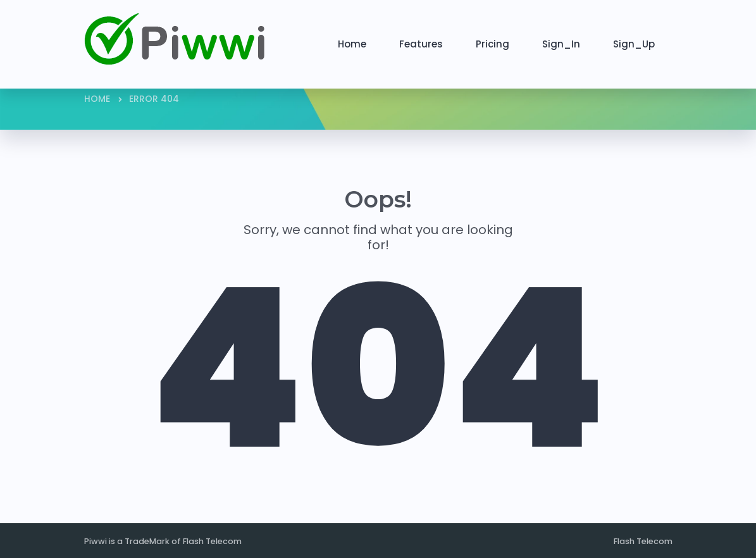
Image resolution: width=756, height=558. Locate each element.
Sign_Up (634, 44)
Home (352, 44)
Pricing (493, 44)
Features (421, 44)
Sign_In (561, 44)
